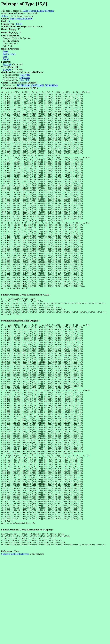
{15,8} (19, 24)
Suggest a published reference (15, 641)
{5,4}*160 (24, 80)
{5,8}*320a (25, 77)
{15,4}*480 (25, 75)
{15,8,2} (7, 64)
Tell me (5, 16)
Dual (5, 57)
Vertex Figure (9, 54)
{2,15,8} (7, 70)
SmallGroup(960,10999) (21, 19)
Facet (5, 51)
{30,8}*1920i (37, 85)
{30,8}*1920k (51, 85)
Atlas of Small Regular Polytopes (39, 11)
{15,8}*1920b (24, 85)
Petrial (6, 59)
